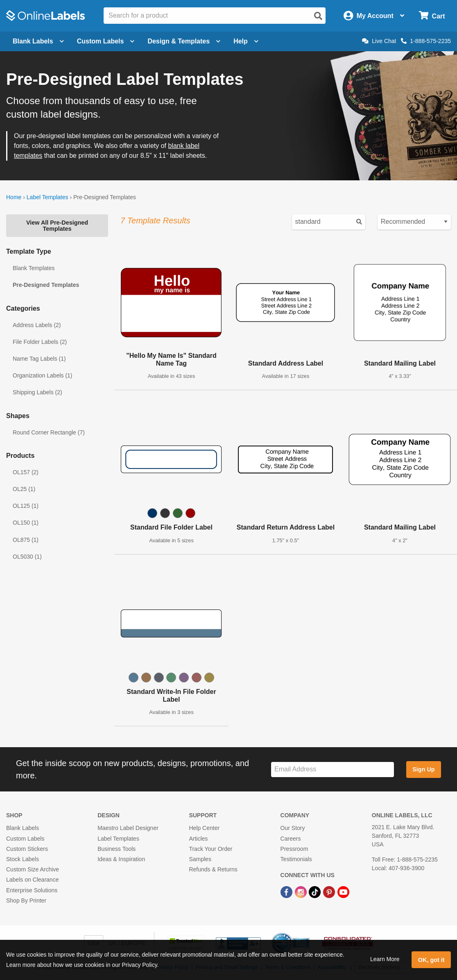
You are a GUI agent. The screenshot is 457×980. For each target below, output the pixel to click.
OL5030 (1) (27, 557)
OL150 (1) (26, 523)
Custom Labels (25, 839)
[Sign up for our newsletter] (333, 770)
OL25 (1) (24, 489)
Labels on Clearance (32, 880)
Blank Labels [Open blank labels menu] (38, 41)
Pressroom (294, 849)
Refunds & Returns (213, 869)
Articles (198, 839)
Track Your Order (210, 849)
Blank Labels (23, 828)
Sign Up (423, 769)
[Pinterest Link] (330, 891)
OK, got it (431, 960)
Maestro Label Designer (128, 828)
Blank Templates (34, 268)
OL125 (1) (26, 506)
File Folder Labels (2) (40, 342)
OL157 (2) (26, 472)
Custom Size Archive (33, 869)
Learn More (385, 959)
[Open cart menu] (432, 16)
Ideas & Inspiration (121, 859)
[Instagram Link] (302, 891)
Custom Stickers (27, 849)
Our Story (293, 828)
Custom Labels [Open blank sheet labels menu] (106, 41)
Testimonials (296, 859)
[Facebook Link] (287, 891)
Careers (291, 839)
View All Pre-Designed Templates (57, 225)
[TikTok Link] (316, 891)
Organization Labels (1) (43, 375)
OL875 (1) (26, 540)
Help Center (204, 828)
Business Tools (117, 849)
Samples (200, 859)
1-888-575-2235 (426, 41)
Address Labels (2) (37, 325)
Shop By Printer (26, 900)
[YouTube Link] (343, 891)
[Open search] (318, 16)
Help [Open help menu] (246, 41)
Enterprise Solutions (32, 890)
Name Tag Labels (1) (39, 359)
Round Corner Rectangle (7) (49, 432)
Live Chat (379, 41)
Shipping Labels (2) (37, 392)
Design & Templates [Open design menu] (184, 41)
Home (14, 197)
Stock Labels (23, 859)
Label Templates (48, 197)
